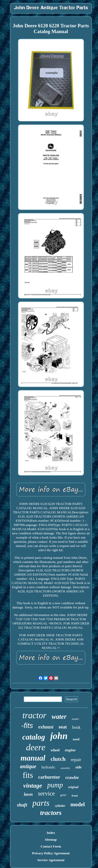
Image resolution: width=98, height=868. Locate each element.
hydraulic (48, 767)
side (78, 767)
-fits (27, 725)
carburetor (49, 777)
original (73, 787)
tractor (34, 715)
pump (55, 785)
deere (36, 747)
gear (63, 795)
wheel (55, 750)
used (76, 739)
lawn (28, 794)
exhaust (46, 727)
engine (70, 750)
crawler (72, 777)
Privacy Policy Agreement (51, 853)
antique (28, 766)
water (59, 717)
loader (75, 719)
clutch (58, 759)
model (78, 804)
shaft (22, 805)
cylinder (60, 806)
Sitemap (51, 839)
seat (63, 727)
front (75, 795)
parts (41, 803)
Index (51, 833)
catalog (34, 737)
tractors (51, 813)
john (59, 736)
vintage (33, 786)
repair (76, 760)
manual (33, 758)
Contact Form (51, 846)
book (76, 727)
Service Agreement (51, 860)
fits (28, 775)
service (46, 794)
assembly (65, 768)
